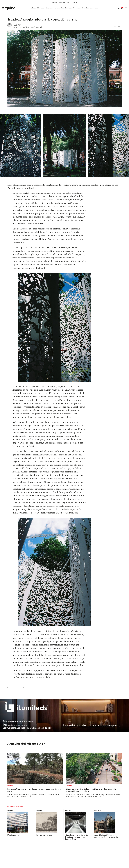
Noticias (68, 811)
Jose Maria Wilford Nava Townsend (29, 27)
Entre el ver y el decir (45, 835)
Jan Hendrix (14, 688)
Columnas (11, 786)
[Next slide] (124, 145)
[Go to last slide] (5, 145)
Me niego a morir (14, 835)
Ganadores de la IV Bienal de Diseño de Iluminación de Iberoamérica (77, 837)
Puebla (22, 688)
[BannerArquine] (64, 731)
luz (19, 688)
